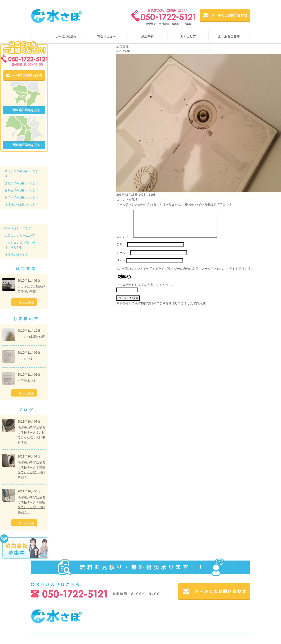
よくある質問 (163, 619)
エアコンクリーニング (20, 235)
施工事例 (147, 36)
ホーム (38, 36)
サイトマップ (242, 625)
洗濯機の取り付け (17, 255)
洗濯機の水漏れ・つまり (21, 204)
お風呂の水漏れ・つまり (21, 190)
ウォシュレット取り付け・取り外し (20, 245)
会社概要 (205, 619)
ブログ (223, 619)
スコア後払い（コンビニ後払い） (207, 625)
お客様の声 (186, 619)
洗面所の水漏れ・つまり (21, 183)
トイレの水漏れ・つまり (21, 197)
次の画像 (122, 46)
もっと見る (26, 302)
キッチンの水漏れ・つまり (21, 174)
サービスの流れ (66, 36)
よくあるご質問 (229, 36)
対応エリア (188, 36)
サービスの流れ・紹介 (174, 612)
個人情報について (168, 625)
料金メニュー (106, 36)
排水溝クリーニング (18, 228)
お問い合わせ (242, 619)
